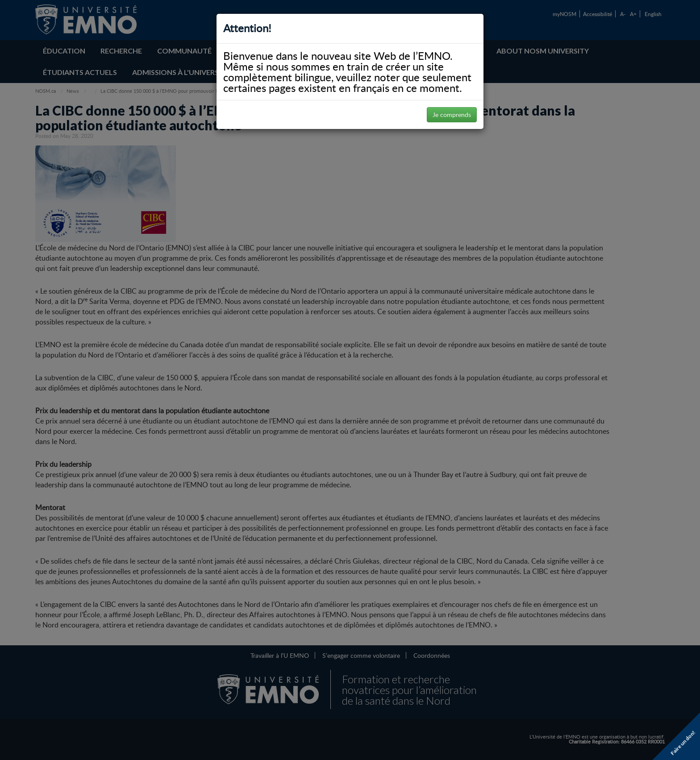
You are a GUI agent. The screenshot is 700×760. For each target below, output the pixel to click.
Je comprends (452, 114)
